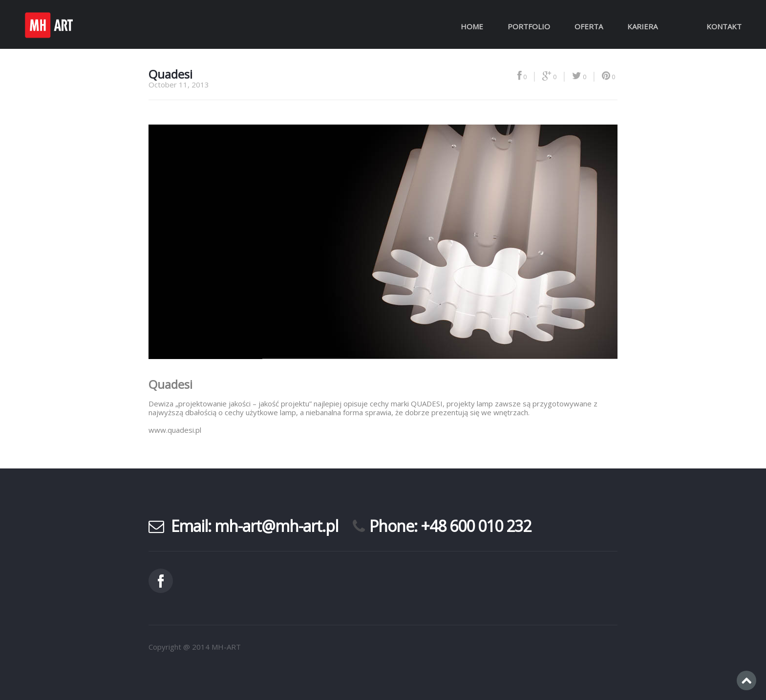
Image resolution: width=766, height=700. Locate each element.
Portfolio (529, 26)
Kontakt (724, 26)
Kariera (642, 26)
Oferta (589, 26)
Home (472, 26)
